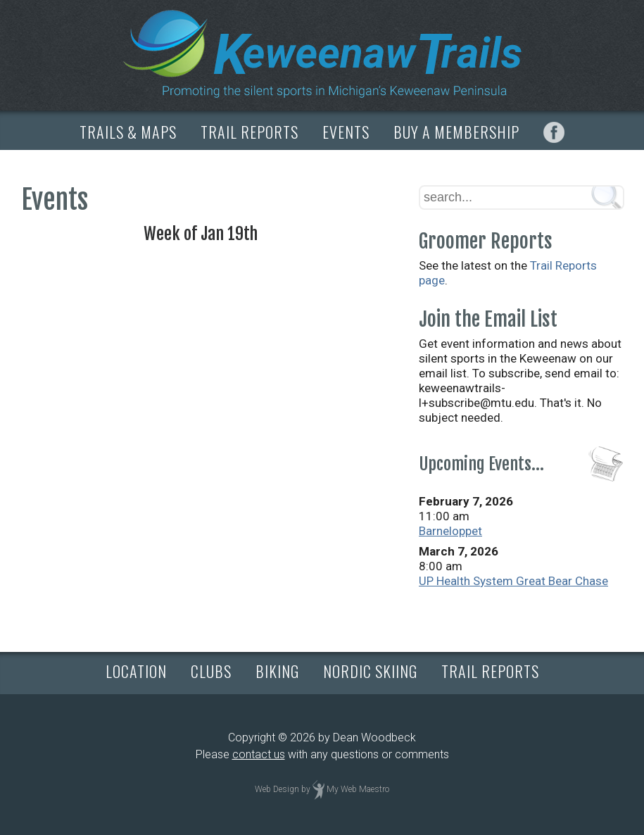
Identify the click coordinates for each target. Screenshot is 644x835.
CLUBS (211, 671)
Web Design (277, 789)
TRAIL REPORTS (250, 132)
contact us (259, 754)
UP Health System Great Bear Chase (513, 581)
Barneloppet (450, 531)
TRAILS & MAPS (128, 132)
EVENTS (346, 132)
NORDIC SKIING (370, 671)
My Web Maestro (358, 789)
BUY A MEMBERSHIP (456, 132)
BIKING (277, 671)
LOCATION (136, 671)
